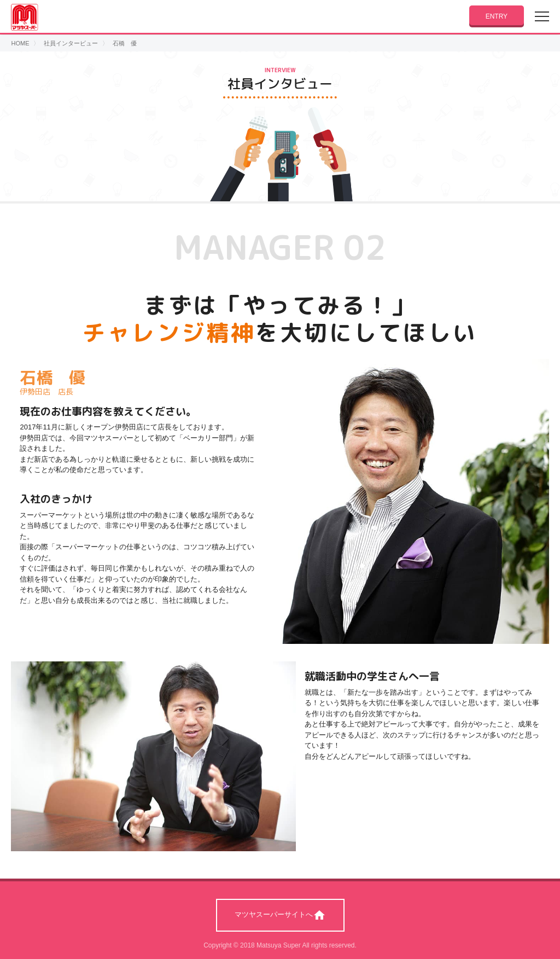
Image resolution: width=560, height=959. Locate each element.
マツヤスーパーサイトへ (280, 915)
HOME (20, 43)
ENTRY (497, 16)
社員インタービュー (71, 43)
